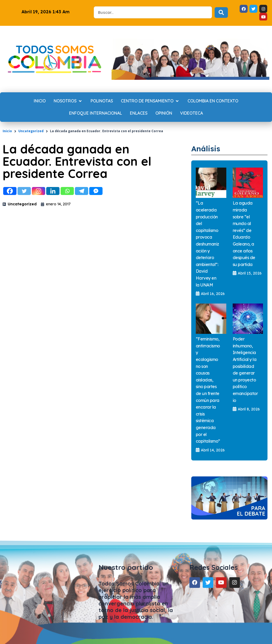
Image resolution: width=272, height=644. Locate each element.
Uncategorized (31, 131)
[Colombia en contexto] (213, 101)
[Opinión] (164, 113)
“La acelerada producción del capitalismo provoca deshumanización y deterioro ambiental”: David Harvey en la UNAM (207, 244)
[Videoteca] (192, 113)
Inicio (7, 131)
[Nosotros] (68, 101)
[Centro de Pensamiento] (150, 101)
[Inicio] (40, 101)
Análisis (208, 148)
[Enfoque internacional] (95, 113)
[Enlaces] (139, 113)
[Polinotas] (102, 101)
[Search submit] (221, 13)
